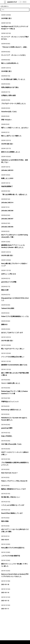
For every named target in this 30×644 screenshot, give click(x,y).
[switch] (20, 2)
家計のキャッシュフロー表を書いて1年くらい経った (15, 565)
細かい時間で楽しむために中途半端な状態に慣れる (15, 374)
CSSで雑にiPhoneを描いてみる (11, 444)
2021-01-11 (5, 609)
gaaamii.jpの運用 (7, 428)
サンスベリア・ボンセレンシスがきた (14, 55)
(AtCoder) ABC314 (7, 203)
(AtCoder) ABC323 (7, 170)
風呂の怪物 (5, 521)
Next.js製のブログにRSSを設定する (13, 548)
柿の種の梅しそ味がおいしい (11, 497)
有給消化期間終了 (7, 186)
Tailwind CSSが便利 (8, 308)
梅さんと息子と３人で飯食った (11, 136)
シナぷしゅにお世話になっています (13, 505)
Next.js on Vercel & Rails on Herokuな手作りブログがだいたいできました (15, 575)
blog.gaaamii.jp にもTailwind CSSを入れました (15, 299)
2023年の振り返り (7, 144)
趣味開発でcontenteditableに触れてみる (14, 365)
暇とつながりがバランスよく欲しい (13, 349)
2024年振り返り (7, 71)
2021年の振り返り (7, 341)
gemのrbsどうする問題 (9, 282)
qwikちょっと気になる (9, 274)
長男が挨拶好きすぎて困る (10, 87)
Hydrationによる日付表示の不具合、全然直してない (15, 161)
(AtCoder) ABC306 (7, 227)
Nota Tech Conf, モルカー (10, 473)
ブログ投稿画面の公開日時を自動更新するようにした (15, 464)
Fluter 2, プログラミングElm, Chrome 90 (14, 481)
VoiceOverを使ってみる (9, 112)
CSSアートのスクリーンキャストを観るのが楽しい (15, 453)
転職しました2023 (7, 178)
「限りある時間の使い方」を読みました (14, 194)
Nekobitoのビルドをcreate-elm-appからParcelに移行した (14, 419)
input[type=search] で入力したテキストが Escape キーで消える (15, 28)
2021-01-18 (5, 584)
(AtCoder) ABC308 (7, 211)
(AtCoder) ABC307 (7, 219)
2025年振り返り (7, 18)
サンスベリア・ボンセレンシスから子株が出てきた (15, 38)
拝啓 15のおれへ (7, 120)
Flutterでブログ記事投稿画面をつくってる (15, 316)
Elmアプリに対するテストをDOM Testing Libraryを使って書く (15, 236)
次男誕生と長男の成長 (8, 95)
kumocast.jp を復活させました (11, 410)
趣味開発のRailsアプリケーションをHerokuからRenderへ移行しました (13, 246)
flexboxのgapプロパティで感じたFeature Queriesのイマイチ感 (15, 392)
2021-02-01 (5, 540)
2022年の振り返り (7, 255)
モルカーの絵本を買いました (11, 383)
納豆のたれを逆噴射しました (11, 152)
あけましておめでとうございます (12, 333)
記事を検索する (5, 6)
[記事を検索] (15, 10)
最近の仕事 (5, 290)
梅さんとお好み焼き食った (10, 63)
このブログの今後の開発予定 (11, 556)
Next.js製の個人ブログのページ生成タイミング (14, 265)
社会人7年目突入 (7, 436)
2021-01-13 (5, 601)
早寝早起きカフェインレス (10, 402)
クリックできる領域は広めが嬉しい (13, 357)
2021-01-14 (5, 593)
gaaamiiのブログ (10, 2)
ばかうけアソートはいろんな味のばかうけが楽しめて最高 (15, 530)
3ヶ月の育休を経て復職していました (13, 79)
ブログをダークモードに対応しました (14, 104)
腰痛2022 (4, 324)
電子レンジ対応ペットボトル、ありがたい (15, 128)
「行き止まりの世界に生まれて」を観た (14, 47)
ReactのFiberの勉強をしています (12, 513)
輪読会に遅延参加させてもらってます (14, 489)
